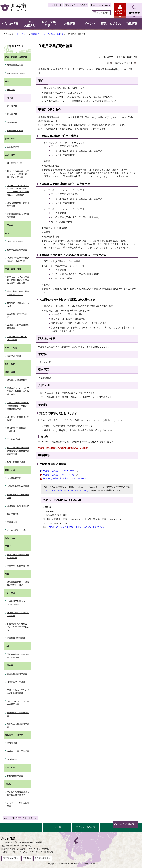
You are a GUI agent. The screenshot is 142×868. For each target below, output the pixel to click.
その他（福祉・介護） (17, 530)
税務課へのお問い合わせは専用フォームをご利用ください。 (76, 527)
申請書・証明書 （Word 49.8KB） (61, 471)
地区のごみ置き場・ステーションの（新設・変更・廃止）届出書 (18, 174)
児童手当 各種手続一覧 (18, 566)
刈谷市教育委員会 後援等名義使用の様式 (18, 584)
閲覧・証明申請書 (15, 241)
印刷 (107, 63)
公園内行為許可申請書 (17, 674)
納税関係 (11, 90)
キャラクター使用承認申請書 (18, 805)
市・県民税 (12, 106)
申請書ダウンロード (40, 34)
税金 (53, 34)
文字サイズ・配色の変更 (76, 5)
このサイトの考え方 (86, 827)
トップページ (23, 34)
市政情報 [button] (132, 24)
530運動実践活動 (15, 163)
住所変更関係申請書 (16, 73)
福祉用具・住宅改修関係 (18, 506)
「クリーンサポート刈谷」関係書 (17, 338)
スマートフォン (30, 818)
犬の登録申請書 (14, 356)
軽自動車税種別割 (15, 131)
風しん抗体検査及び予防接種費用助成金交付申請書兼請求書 (18, 451)
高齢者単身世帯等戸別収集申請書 (18, 204)
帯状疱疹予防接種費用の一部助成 (18, 430)
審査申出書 (12, 743)
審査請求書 (12, 759)
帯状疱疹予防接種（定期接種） (18, 418)
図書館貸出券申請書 (16, 638)
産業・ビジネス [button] (111, 24)
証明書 (60, 34)
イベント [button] (90, 24)
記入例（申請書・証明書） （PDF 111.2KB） (66, 478)
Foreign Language (100, 5)
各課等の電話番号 (43, 858)
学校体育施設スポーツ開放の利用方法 (18, 656)
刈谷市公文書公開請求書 (18, 751)
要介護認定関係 (14, 478)
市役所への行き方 (11, 858)
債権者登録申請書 (15, 776)
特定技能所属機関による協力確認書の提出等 (18, 793)
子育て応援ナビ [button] (30, 24)
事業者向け (12, 522)
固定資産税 (12, 122)
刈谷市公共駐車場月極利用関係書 (18, 327)
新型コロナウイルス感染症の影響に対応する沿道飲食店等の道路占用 (18, 280)
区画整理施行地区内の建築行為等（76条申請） (18, 259)
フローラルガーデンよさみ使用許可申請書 (18, 692)
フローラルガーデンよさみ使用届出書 (18, 703)
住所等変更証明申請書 (17, 250)
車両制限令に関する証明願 (18, 316)
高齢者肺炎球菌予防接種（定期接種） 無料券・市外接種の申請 (18, 406)
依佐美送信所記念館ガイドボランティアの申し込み (18, 627)
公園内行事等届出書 (16, 682)
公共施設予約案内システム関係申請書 (18, 603)
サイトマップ (56, 5)
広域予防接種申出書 (16, 462)
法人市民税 (12, 114)
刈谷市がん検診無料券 (17, 380)
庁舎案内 (27, 858)
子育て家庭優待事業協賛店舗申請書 (18, 556)
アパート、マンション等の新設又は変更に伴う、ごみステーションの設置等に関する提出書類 (18, 190)
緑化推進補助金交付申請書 (18, 714)
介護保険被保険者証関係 (18, 486)
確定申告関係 (13, 514)
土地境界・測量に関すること (18, 304)
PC (13, 818)
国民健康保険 (13, 147)
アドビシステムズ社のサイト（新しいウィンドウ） (66, 490)
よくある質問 (102, 13)
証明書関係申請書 (15, 65)
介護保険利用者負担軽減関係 (18, 496)
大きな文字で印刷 (124, 63)
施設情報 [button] (70, 24)
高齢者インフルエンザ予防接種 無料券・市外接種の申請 (18, 391)
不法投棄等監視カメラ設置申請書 (18, 216)
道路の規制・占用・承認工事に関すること (18, 293)
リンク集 (57, 827)
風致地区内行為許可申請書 (18, 725)
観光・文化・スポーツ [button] (50, 24)
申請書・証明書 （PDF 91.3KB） (60, 475)
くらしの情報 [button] (10, 24)
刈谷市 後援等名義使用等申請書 (18, 614)
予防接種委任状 (14, 439)
